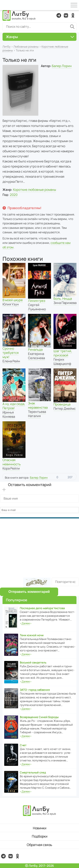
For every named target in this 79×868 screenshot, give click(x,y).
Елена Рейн (11, 361)
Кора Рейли (11, 468)
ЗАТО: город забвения (35, 690)
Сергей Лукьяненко (37, 307)
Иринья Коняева (9, 414)
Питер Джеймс (65, 409)
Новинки (40, 828)
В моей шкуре (13, 300)
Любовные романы (26, 47)
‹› (26, 623)
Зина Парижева (65, 303)
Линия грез (37, 301)
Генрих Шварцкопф (62, 362)
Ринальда (35, 350)
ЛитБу (7, 47)
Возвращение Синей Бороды (39, 717)
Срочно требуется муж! (11, 353)
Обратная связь (39, 845)
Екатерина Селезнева (36, 356)
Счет (23, 745)
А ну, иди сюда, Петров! (14, 406)
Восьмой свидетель (33, 662)
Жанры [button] (40, 37)
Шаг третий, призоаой (63, 353)
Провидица (62, 404)
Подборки (40, 836)
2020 (14, 195)
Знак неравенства (38, 405)
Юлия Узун (11, 304)
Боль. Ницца (63, 299)
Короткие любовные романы (35, 190)
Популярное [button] (17, 600)
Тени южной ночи (32, 635)
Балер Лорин (62, 66)
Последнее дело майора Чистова (42, 608)
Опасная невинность (12, 462)
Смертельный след (33, 772)
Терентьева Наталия (37, 414)
